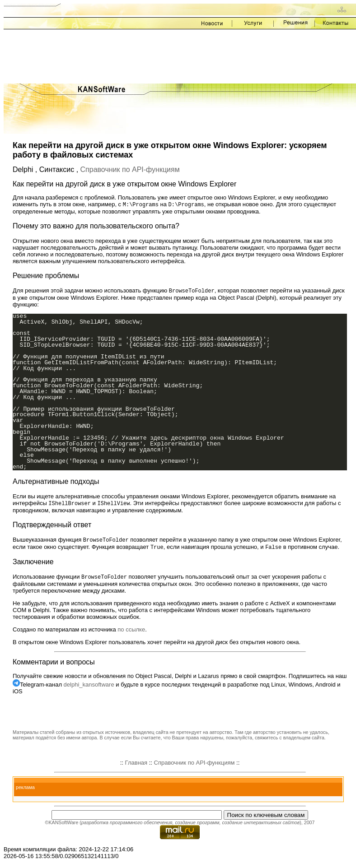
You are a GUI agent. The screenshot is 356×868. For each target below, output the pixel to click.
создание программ (197, 825)
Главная (136, 765)
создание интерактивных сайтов (261, 825)
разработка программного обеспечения (127, 825)
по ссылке (131, 632)
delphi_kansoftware (89, 687)
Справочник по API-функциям (130, 169)
